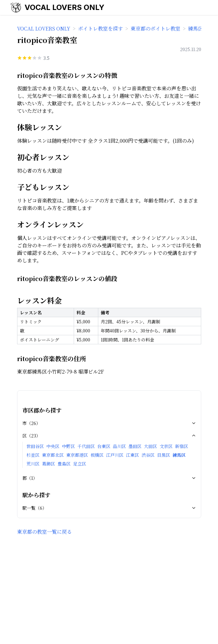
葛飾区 (49, 464)
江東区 (132, 455)
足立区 (80, 464)
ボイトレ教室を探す (100, 29)
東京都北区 (53, 455)
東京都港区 (77, 455)
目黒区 (164, 455)
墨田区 (135, 446)
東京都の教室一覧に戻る (44, 532)
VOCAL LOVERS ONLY (65, 7)
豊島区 (64, 464)
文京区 (166, 446)
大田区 (151, 446)
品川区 (119, 446)
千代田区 (86, 446)
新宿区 (182, 446)
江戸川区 (115, 455)
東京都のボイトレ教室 (155, 29)
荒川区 (33, 464)
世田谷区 (35, 446)
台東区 (104, 446)
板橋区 (97, 455)
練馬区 (179, 455)
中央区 (53, 446)
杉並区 (33, 455)
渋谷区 (148, 455)
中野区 (68, 446)
